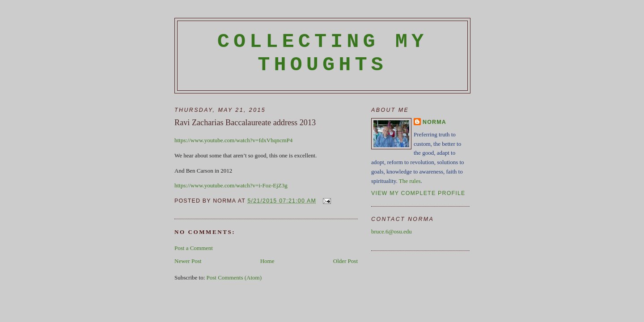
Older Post (345, 261)
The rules (410, 181)
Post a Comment (194, 248)
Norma (434, 122)
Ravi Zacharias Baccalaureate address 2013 (245, 123)
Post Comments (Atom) (234, 278)
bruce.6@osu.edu (392, 231)
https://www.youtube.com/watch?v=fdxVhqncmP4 (233, 140)
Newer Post (188, 261)
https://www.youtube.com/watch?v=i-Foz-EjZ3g (231, 185)
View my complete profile (418, 193)
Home (267, 261)
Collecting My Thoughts (323, 53)
